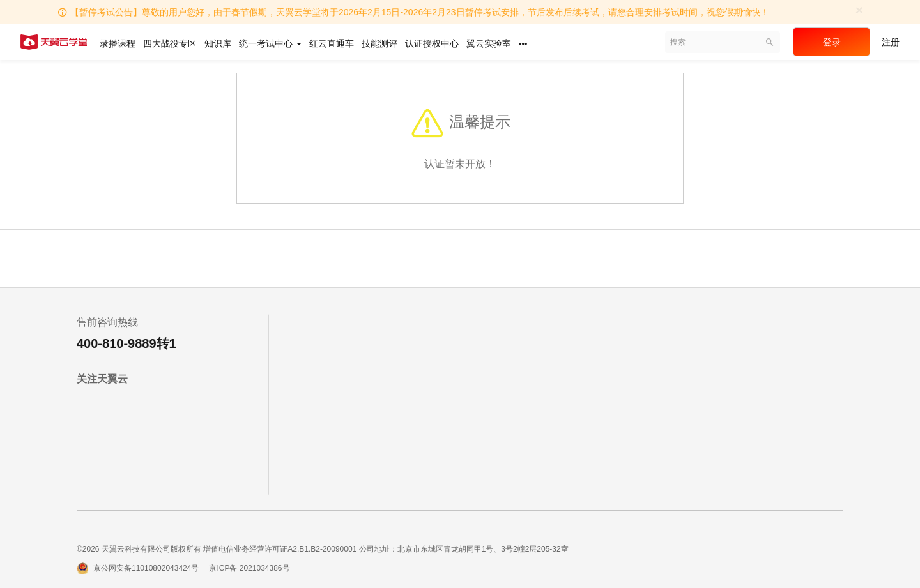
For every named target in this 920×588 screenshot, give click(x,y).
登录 (832, 42)
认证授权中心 (432, 43)
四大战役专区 (170, 43)
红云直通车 (332, 43)
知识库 (218, 43)
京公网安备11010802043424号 (146, 568)
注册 (891, 42)
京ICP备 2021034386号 (249, 568)
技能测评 (379, 43)
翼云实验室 (489, 43)
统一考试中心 (270, 43)
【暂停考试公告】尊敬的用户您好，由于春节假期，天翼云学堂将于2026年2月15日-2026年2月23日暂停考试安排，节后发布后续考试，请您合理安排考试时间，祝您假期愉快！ (420, 12)
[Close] (859, 10)
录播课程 (118, 43)
